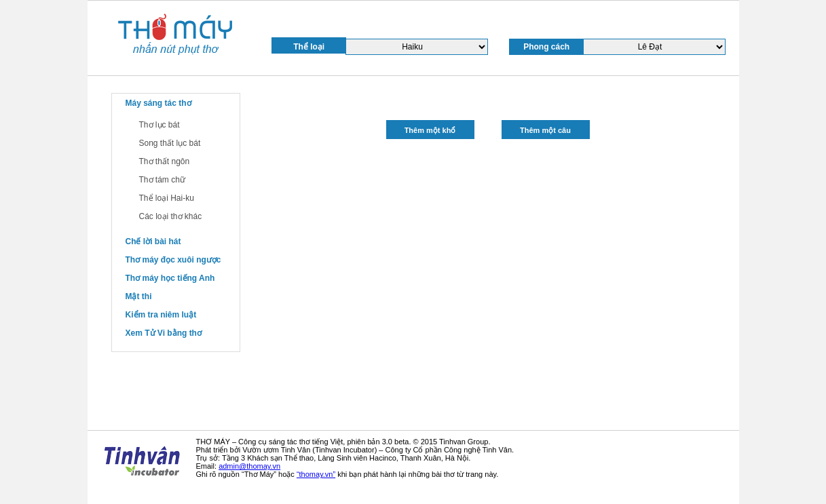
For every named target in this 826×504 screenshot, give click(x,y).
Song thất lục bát (170, 143)
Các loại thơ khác (171, 216)
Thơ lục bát (159, 125)
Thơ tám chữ (162, 180)
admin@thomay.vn (249, 466)
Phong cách (546, 47)
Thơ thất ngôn (165, 161)
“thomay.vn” (316, 474)
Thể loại (309, 47)
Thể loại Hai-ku (167, 198)
